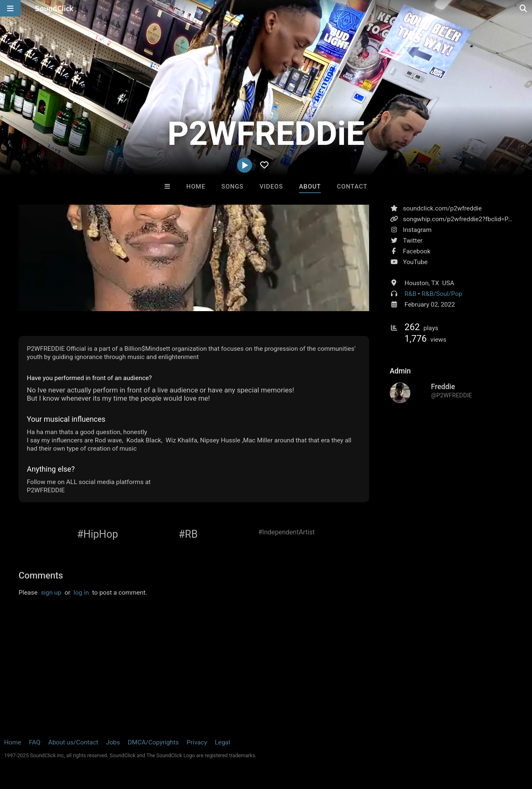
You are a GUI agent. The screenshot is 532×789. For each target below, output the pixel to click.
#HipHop (98, 534)
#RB (188, 534)
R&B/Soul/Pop (442, 294)
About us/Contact (73, 742)
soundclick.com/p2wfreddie (442, 208)
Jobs (113, 742)
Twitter (413, 241)
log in (81, 593)
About (310, 187)
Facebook (417, 251)
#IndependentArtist (286, 532)
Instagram (417, 230)
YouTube (415, 262)
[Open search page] (524, 8)
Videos (271, 187)
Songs (233, 187)
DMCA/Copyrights (153, 742)
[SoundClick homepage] (54, 8)
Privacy (197, 742)
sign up (51, 593)
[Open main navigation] (10, 8)
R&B (411, 294)
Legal (222, 742)
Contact (352, 187)
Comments (41, 575)
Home (196, 187)
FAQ (35, 742)
